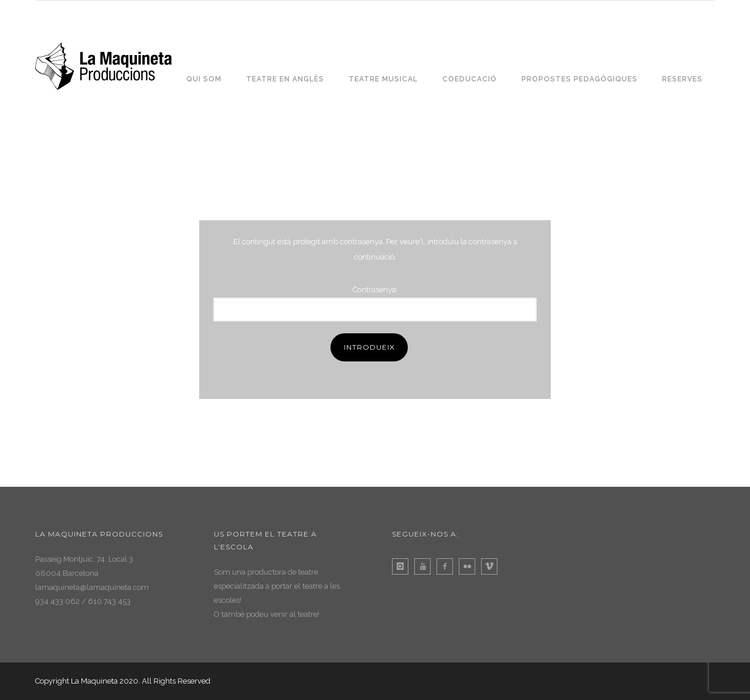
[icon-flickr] (470, 566)
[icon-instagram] (403, 566)
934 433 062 (57, 601)
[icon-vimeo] (492, 566)
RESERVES (682, 79)
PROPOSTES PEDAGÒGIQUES (579, 79)
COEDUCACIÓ (470, 79)
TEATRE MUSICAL (383, 79)
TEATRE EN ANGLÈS (285, 79)
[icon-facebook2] (448, 566)
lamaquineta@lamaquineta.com (92, 587)
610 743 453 (109, 601)
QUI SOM (204, 79)
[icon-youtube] (425, 566)
